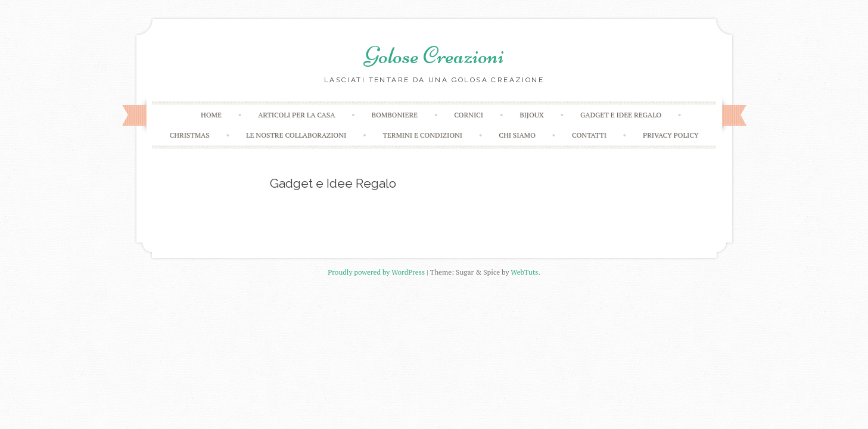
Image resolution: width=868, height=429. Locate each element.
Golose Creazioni (434, 55)
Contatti (589, 135)
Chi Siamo (517, 135)
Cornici (469, 115)
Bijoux (532, 115)
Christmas (190, 135)
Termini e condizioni (422, 135)
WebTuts (524, 272)
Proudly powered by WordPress (376, 272)
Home (211, 115)
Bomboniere (395, 115)
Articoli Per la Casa (296, 115)
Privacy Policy (671, 135)
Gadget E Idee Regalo (621, 115)
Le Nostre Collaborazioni (296, 135)
